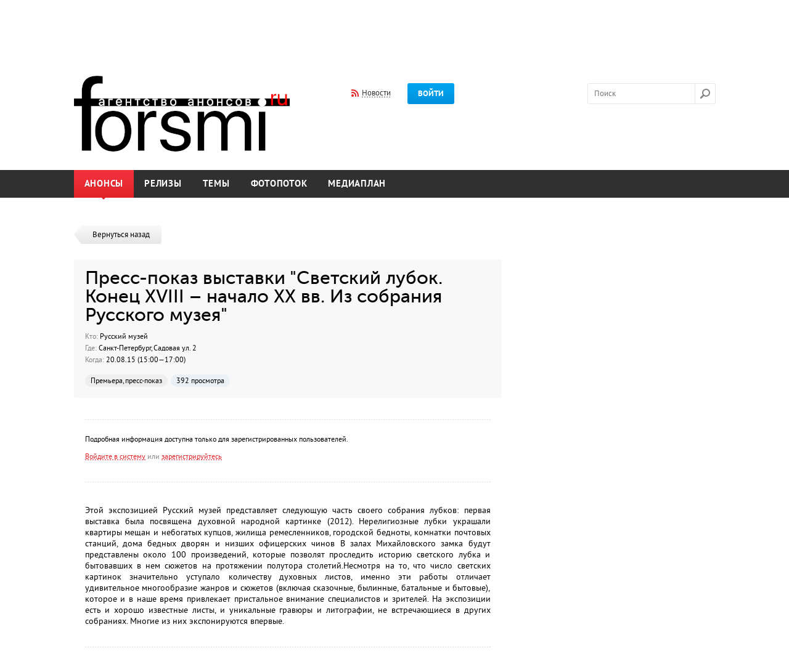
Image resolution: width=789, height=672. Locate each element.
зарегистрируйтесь (192, 456)
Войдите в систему (115, 456)
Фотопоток (279, 184)
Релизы (163, 184)
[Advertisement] (394, 30)
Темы (216, 184)
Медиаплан (357, 184)
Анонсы (104, 184)
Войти (431, 94)
